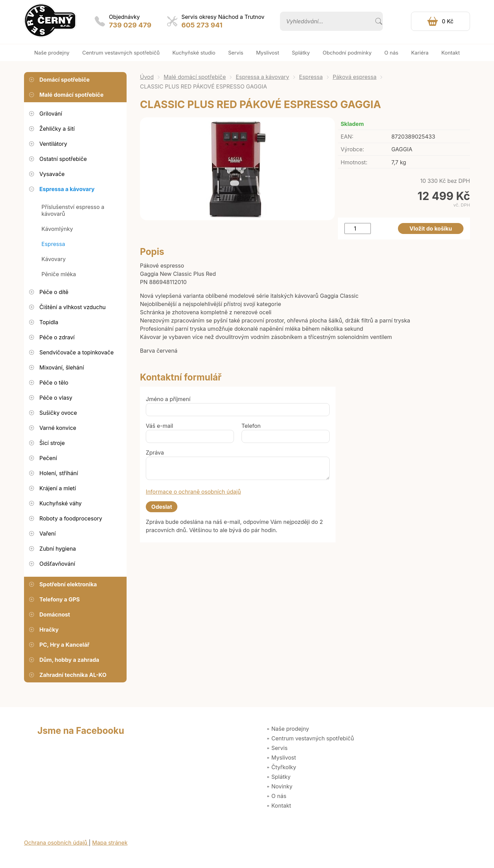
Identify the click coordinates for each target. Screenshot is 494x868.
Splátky (281, 777)
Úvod (147, 77)
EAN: (347, 137)
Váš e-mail (160, 426)
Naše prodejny (290, 729)
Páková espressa (355, 77)
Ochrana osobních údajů (56, 843)
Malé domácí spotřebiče (195, 77)
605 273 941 (202, 25)
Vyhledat (379, 21)
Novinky (282, 786)
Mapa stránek (110, 843)
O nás (279, 796)
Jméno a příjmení (168, 399)
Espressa (311, 77)
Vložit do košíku (431, 228)
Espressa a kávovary (262, 77)
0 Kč (448, 21)
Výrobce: (352, 149)
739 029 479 (130, 25)
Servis (279, 748)
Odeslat (162, 507)
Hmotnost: (354, 162)
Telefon (251, 426)
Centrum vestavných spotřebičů (313, 738)
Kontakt (281, 806)
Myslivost (284, 758)
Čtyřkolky (284, 767)
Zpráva (155, 453)
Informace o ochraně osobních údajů (193, 492)
